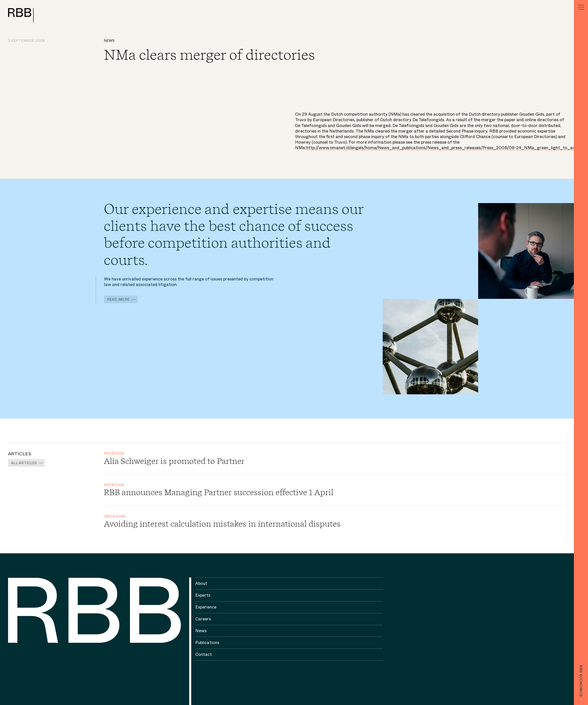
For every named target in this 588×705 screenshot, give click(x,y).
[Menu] (581, 7)
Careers (203, 619)
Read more (118, 299)
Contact (204, 654)
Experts (203, 595)
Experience (206, 607)
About (201, 583)
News (109, 41)
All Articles (24, 463)
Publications (207, 643)
